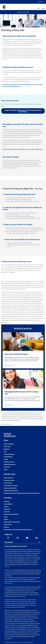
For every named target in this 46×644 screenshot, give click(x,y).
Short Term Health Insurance (16, 354)
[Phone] (37, 6)
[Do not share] (18, 530)
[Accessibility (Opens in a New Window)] (8, 504)
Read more (9, 365)
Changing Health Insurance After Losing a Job (22, 393)
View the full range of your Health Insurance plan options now (22, 149)
